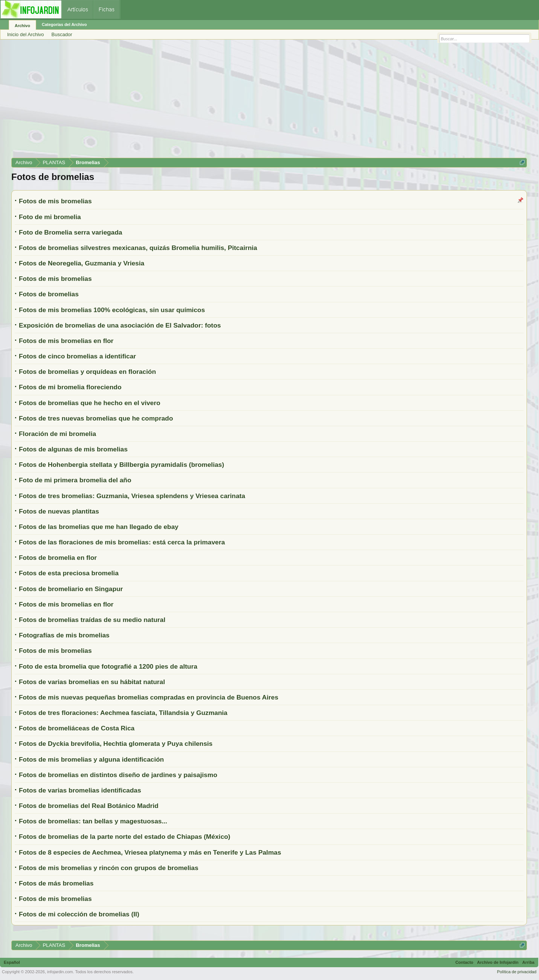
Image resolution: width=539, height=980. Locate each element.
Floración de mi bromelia (57, 434)
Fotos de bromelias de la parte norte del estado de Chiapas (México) (124, 837)
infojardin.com (60, 972)
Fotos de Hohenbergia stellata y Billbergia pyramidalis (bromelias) (121, 465)
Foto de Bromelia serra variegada (70, 232)
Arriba (528, 962)
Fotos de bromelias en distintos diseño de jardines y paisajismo (118, 775)
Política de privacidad (517, 972)
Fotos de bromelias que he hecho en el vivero (90, 403)
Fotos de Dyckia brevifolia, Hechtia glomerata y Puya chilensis (116, 744)
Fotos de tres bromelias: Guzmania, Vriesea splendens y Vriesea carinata (132, 496)
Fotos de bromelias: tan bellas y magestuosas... (93, 821)
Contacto (464, 962)
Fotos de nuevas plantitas (59, 511)
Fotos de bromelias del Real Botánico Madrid (89, 806)
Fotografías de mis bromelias (64, 635)
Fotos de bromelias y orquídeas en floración (87, 372)
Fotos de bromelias (49, 294)
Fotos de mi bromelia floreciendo (70, 387)
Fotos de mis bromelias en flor (66, 341)
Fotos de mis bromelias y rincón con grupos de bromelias (109, 868)
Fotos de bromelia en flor (58, 558)
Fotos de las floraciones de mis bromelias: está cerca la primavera (122, 542)
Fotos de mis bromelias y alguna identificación (91, 759)
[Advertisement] (237, 101)
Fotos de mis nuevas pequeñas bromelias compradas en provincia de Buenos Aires (149, 697)
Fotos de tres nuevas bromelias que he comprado (96, 418)
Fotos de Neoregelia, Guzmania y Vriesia (82, 263)
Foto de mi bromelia (50, 217)
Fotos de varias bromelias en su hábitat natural (92, 682)
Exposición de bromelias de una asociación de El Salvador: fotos (120, 325)
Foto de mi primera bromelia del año (75, 480)
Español (12, 962)
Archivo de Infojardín (498, 962)
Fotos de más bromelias (56, 883)
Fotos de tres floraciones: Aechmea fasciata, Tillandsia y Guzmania (123, 713)
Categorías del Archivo (64, 24)
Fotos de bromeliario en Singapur (71, 589)
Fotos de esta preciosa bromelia (69, 573)
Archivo (22, 26)
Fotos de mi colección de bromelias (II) (79, 914)
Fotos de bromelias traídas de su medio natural (92, 620)
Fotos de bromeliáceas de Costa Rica (77, 728)
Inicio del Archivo (26, 34)
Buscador (62, 34)
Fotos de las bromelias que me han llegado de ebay (99, 527)
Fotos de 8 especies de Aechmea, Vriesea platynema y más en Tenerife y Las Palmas (150, 852)
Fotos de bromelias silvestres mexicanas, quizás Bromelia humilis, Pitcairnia (138, 248)
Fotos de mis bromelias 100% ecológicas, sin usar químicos (112, 310)
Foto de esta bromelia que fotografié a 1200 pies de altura (108, 666)
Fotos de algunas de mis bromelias (73, 449)
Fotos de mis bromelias (55, 201)
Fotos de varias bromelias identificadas (80, 790)
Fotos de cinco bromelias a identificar (77, 356)
